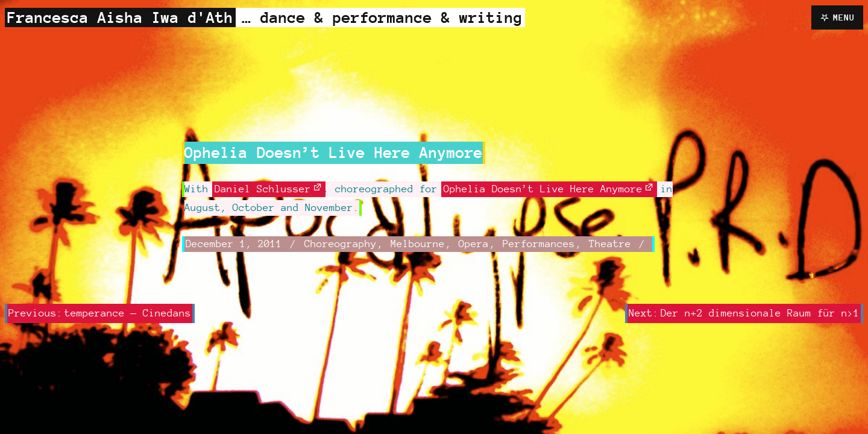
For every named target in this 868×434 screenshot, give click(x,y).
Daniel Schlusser (263, 189)
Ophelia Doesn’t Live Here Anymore (543, 189)
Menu (844, 17)
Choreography (341, 244)
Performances (539, 244)
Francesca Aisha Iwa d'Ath (120, 17)
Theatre (610, 244)
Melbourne (418, 244)
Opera (474, 244)
